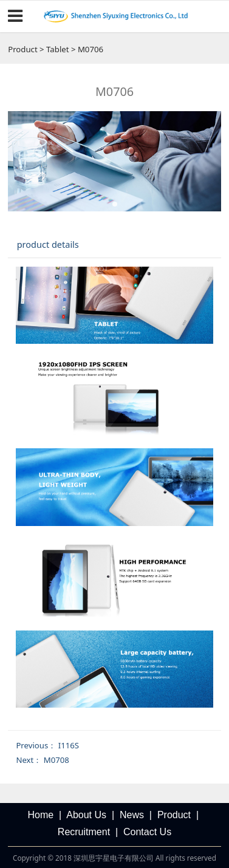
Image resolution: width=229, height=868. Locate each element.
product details (48, 244)
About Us (86, 815)
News (132, 815)
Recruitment (84, 832)
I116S (69, 745)
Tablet (57, 49)
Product (23, 49)
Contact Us (147, 832)
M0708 (56, 760)
